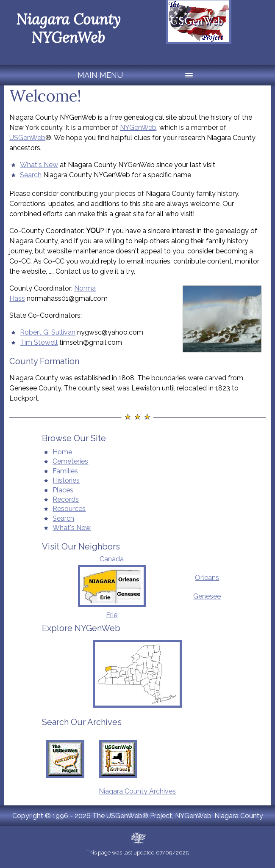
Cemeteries (70, 461)
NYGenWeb (138, 128)
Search (31, 175)
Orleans (207, 578)
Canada (112, 559)
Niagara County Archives (137, 791)
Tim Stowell (39, 342)
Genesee (207, 596)
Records (66, 499)
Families (65, 471)
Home (62, 452)
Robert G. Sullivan (48, 332)
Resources (69, 509)
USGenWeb (27, 138)
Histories (66, 480)
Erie (112, 615)
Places (63, 490)
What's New (39, 165)
